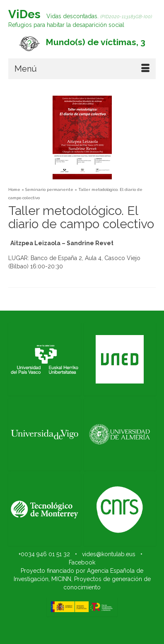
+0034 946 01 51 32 (44, 554)
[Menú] (82, 69)
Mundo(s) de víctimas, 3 (95, 42)
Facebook (82, 562)
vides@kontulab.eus (109, 554)
